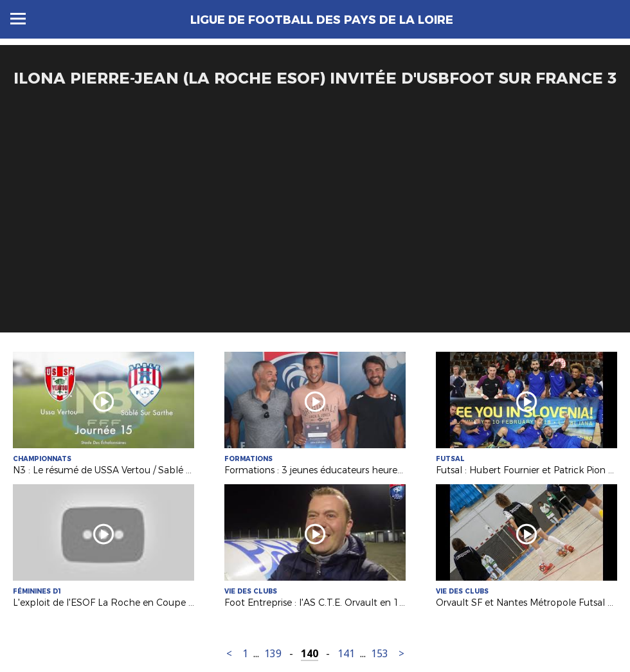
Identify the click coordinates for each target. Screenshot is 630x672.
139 (273, 654)
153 (380, 654)
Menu (18, 19)
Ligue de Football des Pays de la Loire (322, 20)
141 (346, 654)
